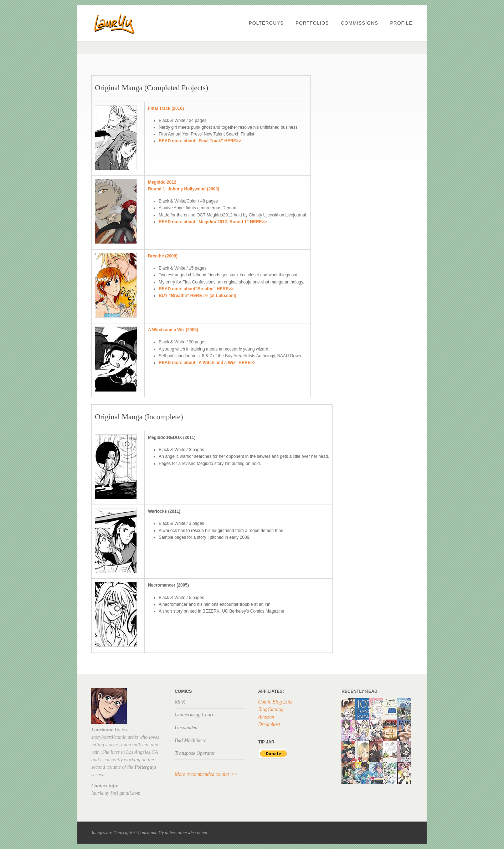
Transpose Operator (195, 753)
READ (165, 222)
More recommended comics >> (206, 774)
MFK (180, 702)
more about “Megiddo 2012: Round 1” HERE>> (220, 222)
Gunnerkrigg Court (194, 715)
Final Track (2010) (166, 108)
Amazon (266, 717)
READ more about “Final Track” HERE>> (200, 141)
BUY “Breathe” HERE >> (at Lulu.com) (197, 296)
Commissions (359, 23)
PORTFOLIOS (312, 23)
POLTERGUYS (266, 23)
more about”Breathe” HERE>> (203, 289)
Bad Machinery (190, 740)
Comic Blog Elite (275, 702)
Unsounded (186, 728)
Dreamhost (269, 724)
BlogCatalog (271, 709)
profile (401, 23)
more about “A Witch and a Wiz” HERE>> (214, 363)
